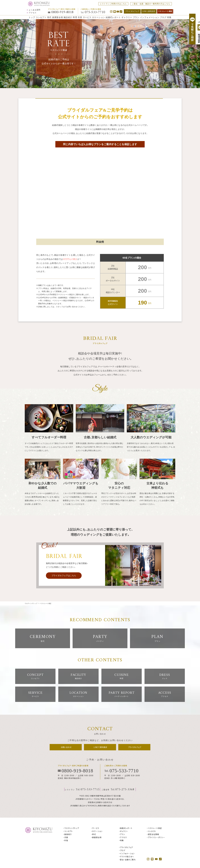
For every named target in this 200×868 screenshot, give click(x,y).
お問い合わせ (76, 858)
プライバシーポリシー (108, 858)
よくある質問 (35, 10)
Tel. (93, 12)
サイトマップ (125, 858)
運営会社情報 (90, 858)
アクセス (33, 13)
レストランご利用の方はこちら (113, 4)
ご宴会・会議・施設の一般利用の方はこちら (151, 4)
